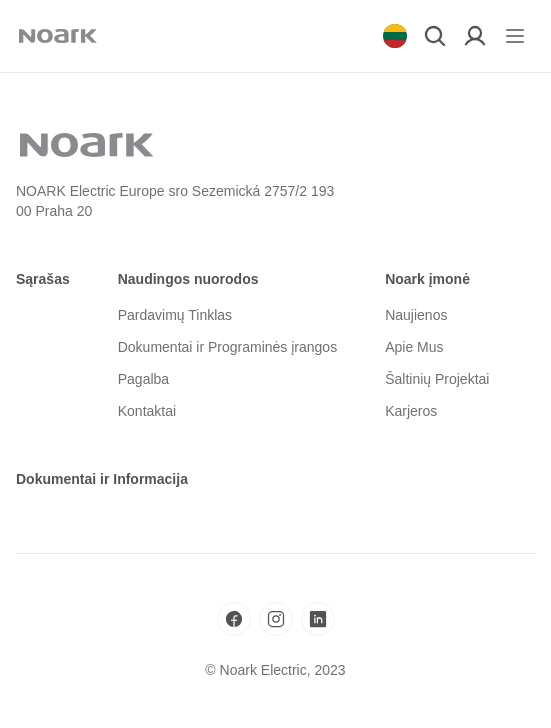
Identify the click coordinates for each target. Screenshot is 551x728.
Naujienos (416, 315)
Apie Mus (414, 347)
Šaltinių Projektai (437, 379)
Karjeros (411, 411)
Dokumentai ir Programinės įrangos (227, 347)
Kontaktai (147, 411)
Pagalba (143, 379)
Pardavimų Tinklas (175, 315)
